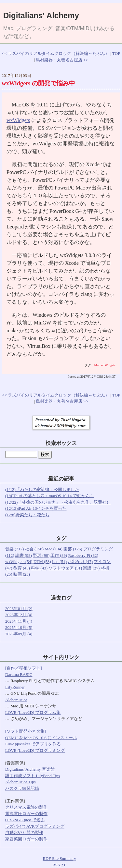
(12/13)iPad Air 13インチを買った (36, 508)
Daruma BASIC (19, 674)
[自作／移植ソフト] (24, 668)
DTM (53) (42, 562)
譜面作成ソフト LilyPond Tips (33, 776)
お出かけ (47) (80, 562)
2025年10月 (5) (19, 627)
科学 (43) (39, 568)
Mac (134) (54, 549)
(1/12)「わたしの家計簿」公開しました (42, 489)
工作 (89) (59, 555)
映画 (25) (22, 574)
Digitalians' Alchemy (41, 15)
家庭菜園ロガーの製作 (26, 839)
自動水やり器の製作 (24, 832)
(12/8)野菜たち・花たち (27, 515)
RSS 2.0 (59, 865)
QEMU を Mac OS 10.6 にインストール (41, 738)
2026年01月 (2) (19, 609)
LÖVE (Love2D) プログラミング (35, 750)
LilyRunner (15, 687)
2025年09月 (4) (19, 634)
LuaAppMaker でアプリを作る (33, 744)
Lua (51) (59, 562)
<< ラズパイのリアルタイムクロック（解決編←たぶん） (56, 53)
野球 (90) (41, 555)
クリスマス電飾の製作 (26, 807)
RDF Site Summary (59, 858)
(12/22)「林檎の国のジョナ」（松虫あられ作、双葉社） (58, 502)
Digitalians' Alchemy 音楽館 (30, 769)
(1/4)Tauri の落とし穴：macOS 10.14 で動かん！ (50, 496)
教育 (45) (22, 568)
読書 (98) (24, 555)
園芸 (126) (73, 549)
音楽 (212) (14, 549)
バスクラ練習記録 (22, 788)
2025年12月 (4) (19, 615)
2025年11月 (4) (19, 621)
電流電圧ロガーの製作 (26, 814)
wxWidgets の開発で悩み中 (38, 83)
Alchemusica (16, 700)
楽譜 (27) (91, 568)
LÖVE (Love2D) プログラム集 (33, 712)
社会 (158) (34, 549)
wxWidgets (18, 120)
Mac (97, 365)
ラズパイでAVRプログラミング (35, 826)
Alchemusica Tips (20, 782)
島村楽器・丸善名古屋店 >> (62, 60)
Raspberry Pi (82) (83, 555)
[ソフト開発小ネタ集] (26, 731)
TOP (116, 53)
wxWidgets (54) (19, 562)
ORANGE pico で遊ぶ (25, 820)
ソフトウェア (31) (65, 568)
